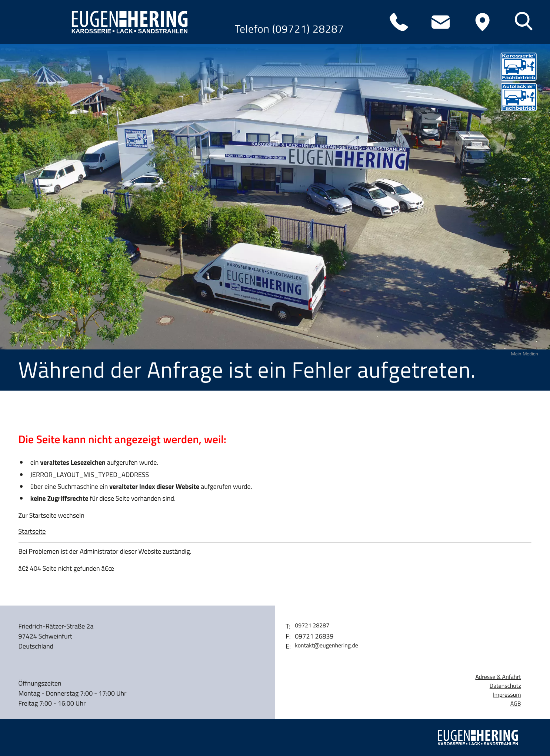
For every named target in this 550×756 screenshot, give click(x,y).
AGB (516, 704)
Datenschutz (505, 686)
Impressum (507, 695)
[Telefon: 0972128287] (399, 22)
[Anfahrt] (482, 22)
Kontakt (38, 243)
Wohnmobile (52, 178)
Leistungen (47, 145)
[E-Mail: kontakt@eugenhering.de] (441, 22)
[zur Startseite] (127, 22)
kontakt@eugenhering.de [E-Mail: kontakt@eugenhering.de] (326, 646)
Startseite (32, 531)
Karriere (39, 210)
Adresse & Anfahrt (498, 677)
